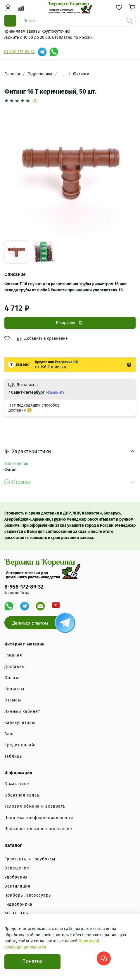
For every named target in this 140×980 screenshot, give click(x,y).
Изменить (55, 392)
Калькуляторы (20, 723)
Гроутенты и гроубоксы (30, 859)
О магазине (17, 784)
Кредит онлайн (21, 745)
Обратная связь (22, 795)
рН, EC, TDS (16, 913)
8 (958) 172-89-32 (19, 52)
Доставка (14, 667)
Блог (9, 734)
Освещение (17, 868)
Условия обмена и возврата (35, 806)
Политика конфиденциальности (39, 818)
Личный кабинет (22, 712)
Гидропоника (40, 74)
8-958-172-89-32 (24, 587)
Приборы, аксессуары (28, 895)
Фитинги (81, 74)
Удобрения (16, 877)
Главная (12, 74)
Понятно (32, 961)
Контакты (14, 689)
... (63, 74)
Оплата (12, 678)
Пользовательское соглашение (38, 829)
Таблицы (14, 756)
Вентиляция (17, 886)
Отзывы (13, 700)
